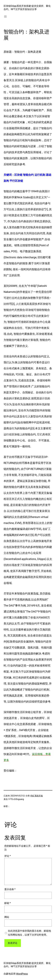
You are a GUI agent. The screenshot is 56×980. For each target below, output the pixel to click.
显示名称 (10, 889)
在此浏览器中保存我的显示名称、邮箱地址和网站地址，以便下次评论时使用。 (29, 933)
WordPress (22, 974)
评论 (8, 856)
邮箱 (8, 903)
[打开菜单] (5, 17)
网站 (7, 917)
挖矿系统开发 (37, 796)
